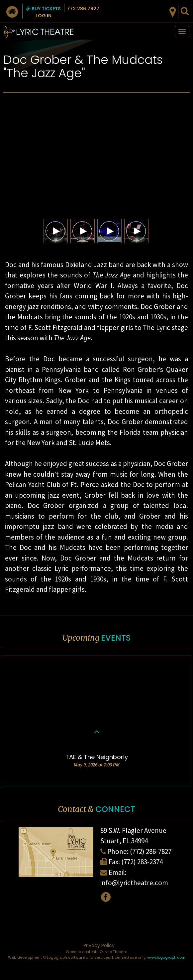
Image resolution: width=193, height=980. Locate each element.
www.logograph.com (166, 957)
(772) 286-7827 (151, 851)
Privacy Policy (99, 945)
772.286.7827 (83, 9)
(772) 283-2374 (142, 862)
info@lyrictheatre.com (134, 883)
